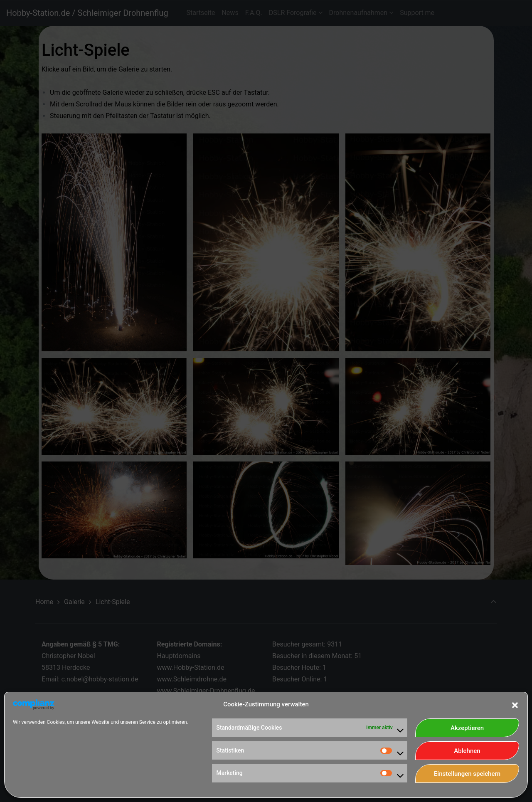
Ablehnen (467, 751)
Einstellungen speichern (467, 774)
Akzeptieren (467, 728)
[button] (515, 704)
